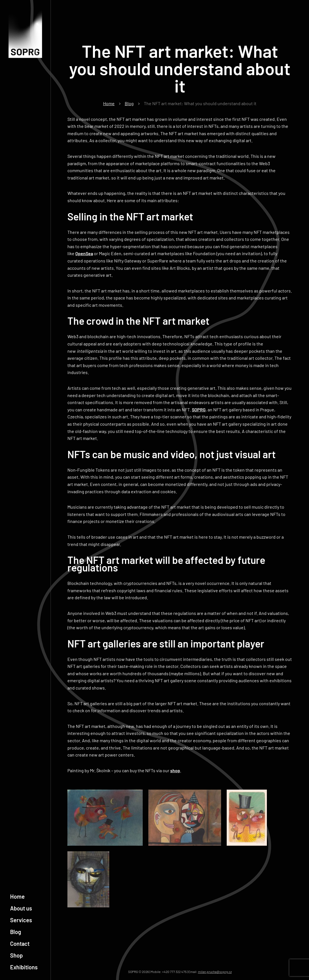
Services (21, 920)
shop (175, 770)
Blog (16, 932)
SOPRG (199, 410)
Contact (20, 944)
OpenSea (84, 253)
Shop (16, 955)
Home (17, 896)
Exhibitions (24, 967)
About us (21, 908)
